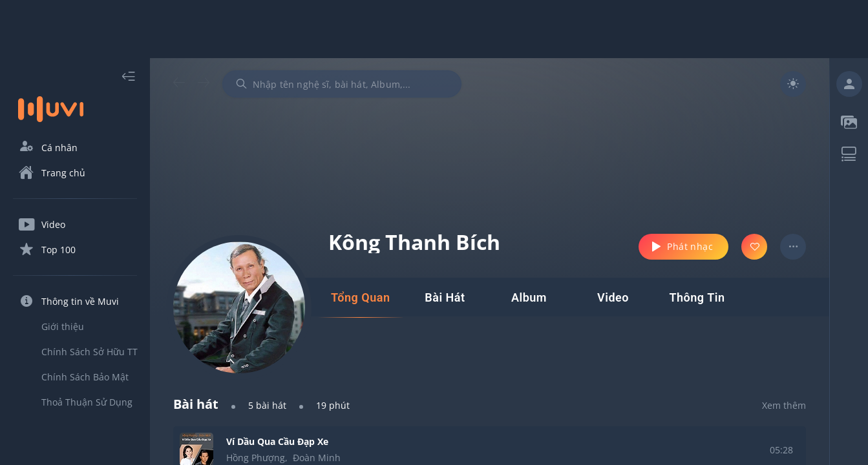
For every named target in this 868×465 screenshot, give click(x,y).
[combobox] (342, 84)
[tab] (360, 298)
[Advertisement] (434, 29)
